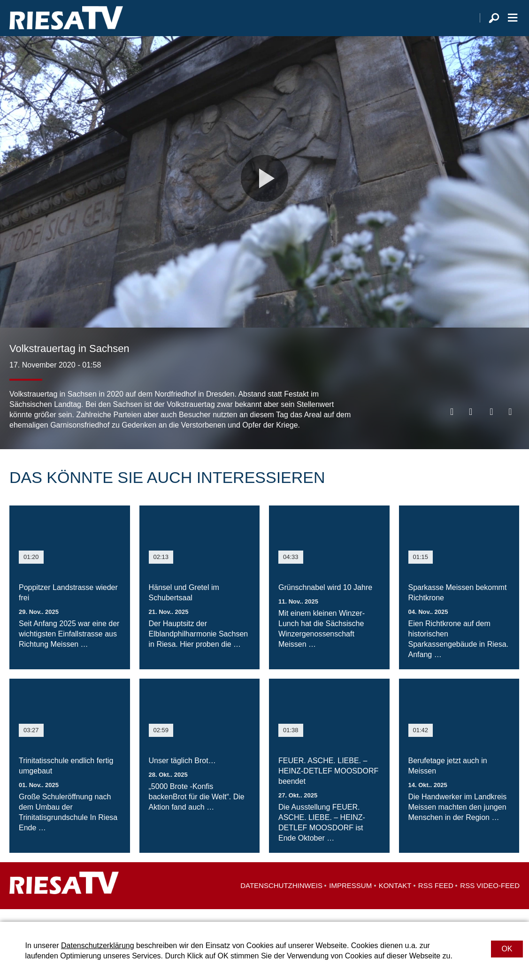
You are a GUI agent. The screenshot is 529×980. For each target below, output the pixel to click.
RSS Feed (436, 898)
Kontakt (395, 898)
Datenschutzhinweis (281, 898)
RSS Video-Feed (490, 898)
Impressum (350, 898)
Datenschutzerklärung (98, 946)
